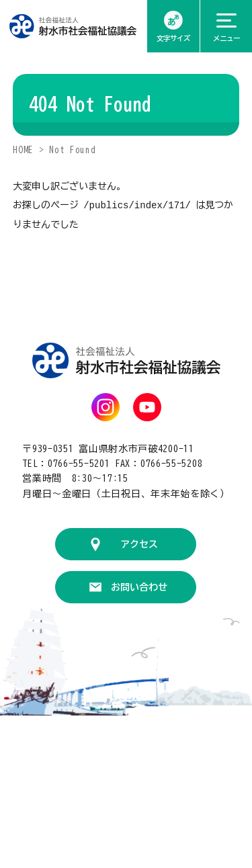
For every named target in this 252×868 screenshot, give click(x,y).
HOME (23, 150)
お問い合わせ (139, 587)
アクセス (139, 544)
